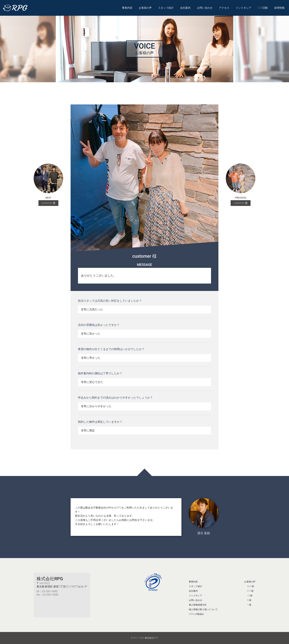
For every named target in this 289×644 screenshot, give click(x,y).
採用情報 (279, 8)
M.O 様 (251, 586)
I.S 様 (250, 596)
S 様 (249, 600)
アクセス (224, 8)
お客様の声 (145, 8)
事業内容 (127, 8)
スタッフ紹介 (166, 8)
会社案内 (185, 8)
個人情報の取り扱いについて (203, 609)
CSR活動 (263, 8)
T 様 (249, 605)
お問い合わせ (205, 8)
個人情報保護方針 (198, 605)
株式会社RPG (50, 579)
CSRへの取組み (197, 614)
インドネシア (244, 8)
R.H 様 (250, 591)
